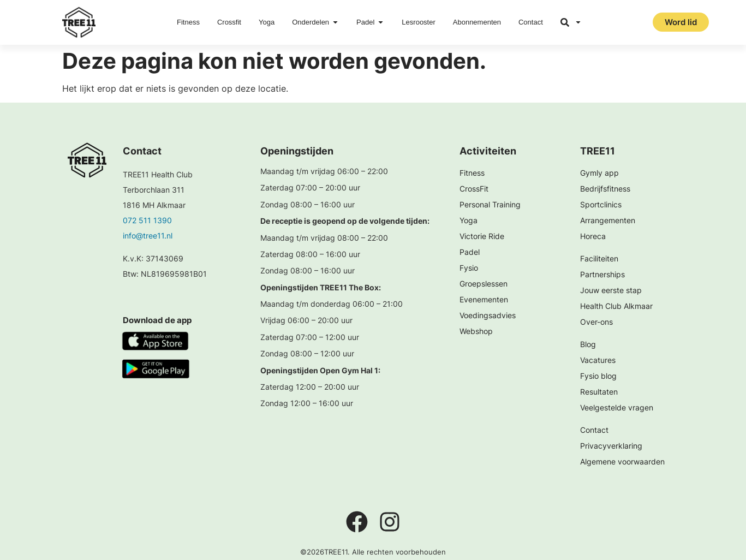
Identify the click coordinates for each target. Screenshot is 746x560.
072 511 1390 (147, 220)
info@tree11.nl (148, 236)
